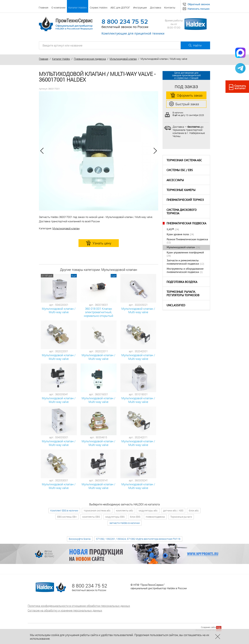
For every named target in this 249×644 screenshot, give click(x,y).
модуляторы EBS (115, 517)
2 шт (114, 276)
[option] (99, 151)
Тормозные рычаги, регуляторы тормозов (183, 294)
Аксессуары (175, 180)
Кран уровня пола (178, 235)
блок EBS (135, 517)
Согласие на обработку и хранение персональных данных (65, 610)
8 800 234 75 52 (125, 22)
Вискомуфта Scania (80, 539)
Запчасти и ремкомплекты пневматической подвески (183, 262)
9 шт (74, 276)
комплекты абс (125, 510)
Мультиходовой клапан (123, 59)
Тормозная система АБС (184, 161)
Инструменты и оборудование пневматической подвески (185, 271)
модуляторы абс (148, 510)
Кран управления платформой (185, 253)
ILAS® (170, 230)
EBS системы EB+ (67, 517)
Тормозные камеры (181, 190)
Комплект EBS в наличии (64, 510)
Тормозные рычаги (181, 517)
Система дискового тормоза (182, 212)
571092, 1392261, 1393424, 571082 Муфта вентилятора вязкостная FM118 (138, 539)
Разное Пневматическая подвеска (187, 240)
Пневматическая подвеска (90, 59)
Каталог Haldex (61, 59)
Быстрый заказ (184, 104)
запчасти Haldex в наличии (125, 523)
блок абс (194, 510)
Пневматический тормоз (185, 200)
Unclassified (176, 306)
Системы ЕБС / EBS (180, 170)
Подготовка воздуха (182, 282)
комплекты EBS (91, 517)
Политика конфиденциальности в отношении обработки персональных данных (79, 606)
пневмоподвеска (155, 517)
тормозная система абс (97, 510)
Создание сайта (208, 627)
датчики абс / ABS (173, 510)
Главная (44, 59)
